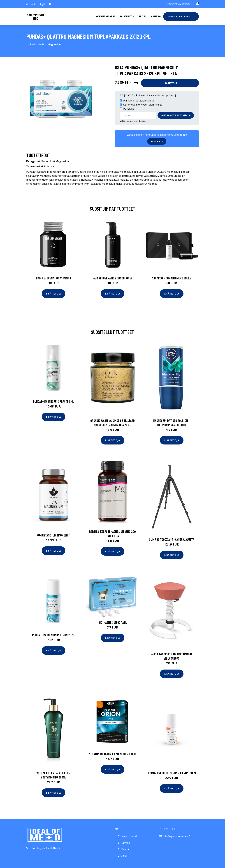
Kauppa (156, 16)
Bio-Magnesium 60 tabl (113, 622)
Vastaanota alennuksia (176, 115)
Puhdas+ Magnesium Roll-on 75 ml (53, 635)
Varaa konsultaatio (181, 16)
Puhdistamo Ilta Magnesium (53, 535)
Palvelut (125, 843)
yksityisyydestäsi (138, 121)
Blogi (142, 16)
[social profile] (50, 4)
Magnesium (55, 44)
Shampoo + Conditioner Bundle (172, 278)
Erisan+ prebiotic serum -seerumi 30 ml (172, 773)
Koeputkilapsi (105, 16)
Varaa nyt (157, 141)
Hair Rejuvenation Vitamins (53, 278)
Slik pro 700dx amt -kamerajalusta (172, 539)
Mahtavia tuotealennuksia (138, 101)
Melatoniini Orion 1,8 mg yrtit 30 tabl (113, 754)
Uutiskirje (129, 109)
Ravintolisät (37, 44)
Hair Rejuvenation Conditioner (113, 278)
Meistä (125, 849)
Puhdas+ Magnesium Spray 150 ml (53, 401)
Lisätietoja (170, 83)
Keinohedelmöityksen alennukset (142, 105)
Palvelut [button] (126, 16)
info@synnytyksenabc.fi (179, 4)
